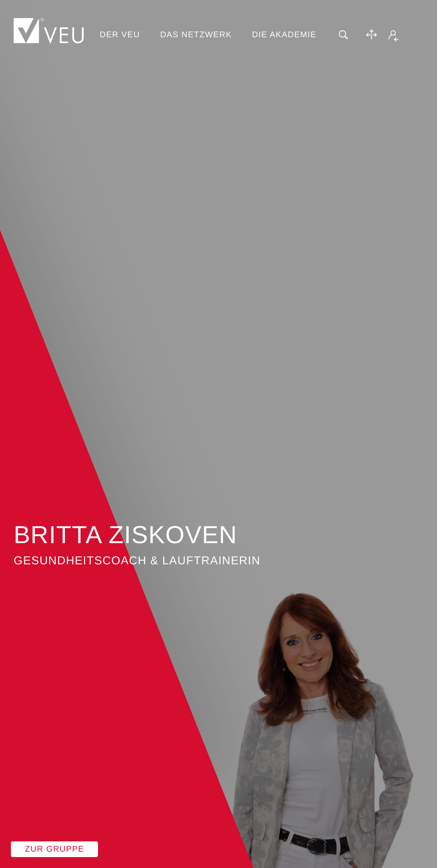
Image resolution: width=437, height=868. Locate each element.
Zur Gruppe (54, 849)
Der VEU (120, 35)
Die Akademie (284, 35)
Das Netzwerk (196, 35)
